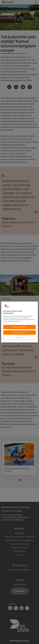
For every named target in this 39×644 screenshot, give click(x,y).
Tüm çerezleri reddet (19, 327)
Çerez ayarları (19, 338)
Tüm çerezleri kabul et (19, 332)
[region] (19, 322)
